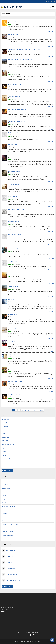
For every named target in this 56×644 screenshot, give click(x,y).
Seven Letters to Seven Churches (16, 395)
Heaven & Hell (12, 341)
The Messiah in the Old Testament (16, 133)
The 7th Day (11, 300)
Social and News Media (7, 510)
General (4, 434)
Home (3, 14)
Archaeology (5, 485)
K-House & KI (5, 441)
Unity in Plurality (12, 21)
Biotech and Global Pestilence (9, 492)
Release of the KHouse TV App (15, 156)
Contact (3, 617)
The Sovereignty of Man (14, 328)
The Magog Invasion (7, 521)
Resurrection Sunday (10, 550)
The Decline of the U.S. (7, 517)
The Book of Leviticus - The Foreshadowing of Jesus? (21, 59)
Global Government (6, 503)
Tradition (4, 466)
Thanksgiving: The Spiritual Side (13, 580)
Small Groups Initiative (13, 221)
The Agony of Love (13, 315)
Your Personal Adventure (14, 171)
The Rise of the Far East (7, 532)
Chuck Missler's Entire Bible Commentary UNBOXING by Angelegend (24, 49)
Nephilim (4, 448)
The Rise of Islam (6, 528)
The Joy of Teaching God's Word (16, 248)
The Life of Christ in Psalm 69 (15, 235)
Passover (10, 368)
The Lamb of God (9, 556)
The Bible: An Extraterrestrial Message (17, 109)
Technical (4, 462)
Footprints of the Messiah (14, 286)
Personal (4, 452)
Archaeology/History (7, 419)
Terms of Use (4, 621)
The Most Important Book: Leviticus (17, 210)
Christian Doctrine (6, 426)
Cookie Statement (5, 623)
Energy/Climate (5, 499)
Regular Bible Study (13, 261)
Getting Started (6, 437)
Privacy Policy (4, 619)
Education (4, 496)
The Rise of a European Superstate (10, 524)
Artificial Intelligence (7, 488)
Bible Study (10, 25)
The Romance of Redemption (15, 273)
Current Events (5, 430)
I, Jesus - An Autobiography (15, 96)
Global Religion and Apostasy (9, 506)
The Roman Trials (12, 71)
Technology (5, 514)
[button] (52, 640)
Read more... (51, 31)
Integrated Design (12, 196)
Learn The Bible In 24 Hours (8, 444)
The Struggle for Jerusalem (8, 535)
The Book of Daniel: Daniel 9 (15, 381)
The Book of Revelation (14, 144)
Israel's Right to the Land (14, 355)
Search (2, 615)
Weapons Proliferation (7, 539)
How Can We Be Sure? (13, 184)
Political (4, 455)
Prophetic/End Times (7, 459)
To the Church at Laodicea (14, 84)
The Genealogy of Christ (11, 574)
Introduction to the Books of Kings (16, 121)
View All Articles (8, 471)
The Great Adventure (13, 34)
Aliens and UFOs (6, 481)
